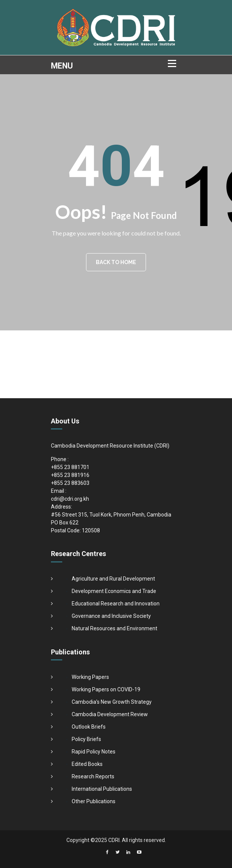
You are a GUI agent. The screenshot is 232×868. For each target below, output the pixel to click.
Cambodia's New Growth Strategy (112, 702)
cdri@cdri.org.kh (70, 499)
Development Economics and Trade (114, 591)
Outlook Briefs (89, 727)
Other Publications (94, 801)
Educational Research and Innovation (116, 604)
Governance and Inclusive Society (111, 616)
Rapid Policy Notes (94, 752)
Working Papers (90, 677)
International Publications (102, 789)
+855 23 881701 (70, 467)
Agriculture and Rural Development (113, 579)
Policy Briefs (86, 739)
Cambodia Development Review (110, 714)
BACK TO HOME (116, 262)
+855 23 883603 (70, 483)
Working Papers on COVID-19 (106, 689)
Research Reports (93, 776)
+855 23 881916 (70, 475)
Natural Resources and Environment (114, 628)
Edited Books (87, 764)
